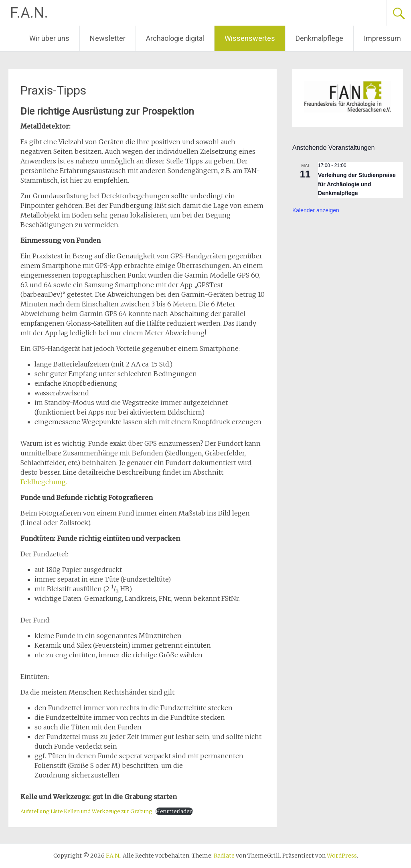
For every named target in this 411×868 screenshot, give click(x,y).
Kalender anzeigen (316, 210)
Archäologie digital (175, 38)
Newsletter (108, 38)
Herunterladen (174, 811)
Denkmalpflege (319, 38)
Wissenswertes (250, 38)
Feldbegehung (43, 482)
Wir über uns (49, 38)
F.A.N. (29, 13)
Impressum (382, 38)
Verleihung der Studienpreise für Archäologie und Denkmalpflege (357, 184)
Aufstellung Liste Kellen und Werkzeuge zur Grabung (86, 811)
